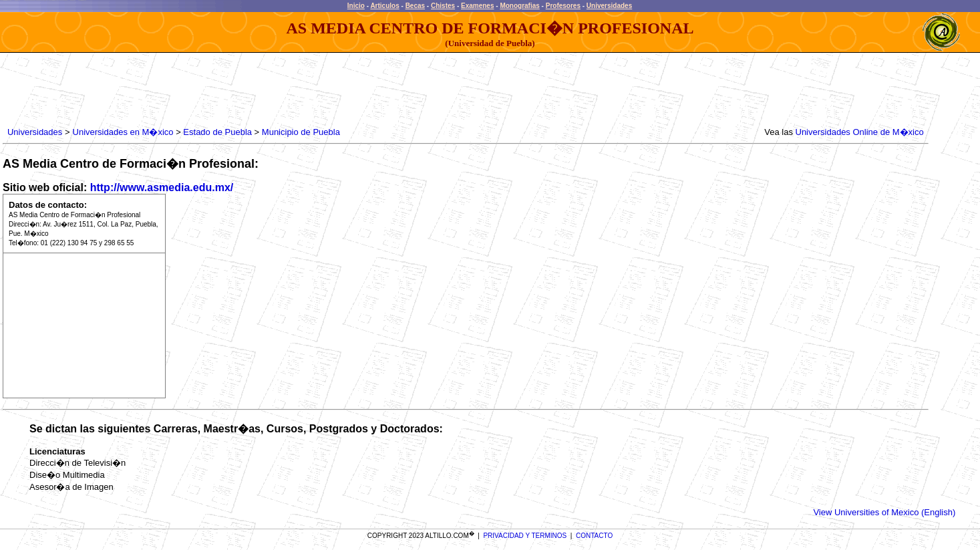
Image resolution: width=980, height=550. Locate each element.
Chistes (443, 6)
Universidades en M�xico (123, 132)
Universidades (609, 6)
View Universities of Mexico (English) (884, 512)
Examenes (477, 6)
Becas (415, 6)
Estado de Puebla (217, 132)
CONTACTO (594, 536)
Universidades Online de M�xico (860, 132)
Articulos (384, 6)
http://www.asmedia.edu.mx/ (162, 187)
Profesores (563, 6)
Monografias (519, 6)
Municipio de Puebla (301, 132)
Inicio (356, 6)
